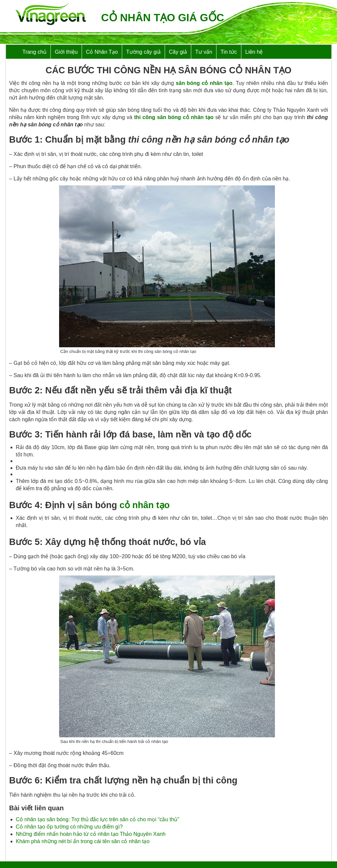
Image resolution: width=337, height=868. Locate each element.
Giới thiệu (66, 52)
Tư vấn (204, 52)
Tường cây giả (143, 52)
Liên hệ (254, 52)
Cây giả (178, 52)
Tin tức (229, 52)
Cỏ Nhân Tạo (102, 52)
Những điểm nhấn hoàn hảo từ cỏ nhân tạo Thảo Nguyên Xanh (91, 834)
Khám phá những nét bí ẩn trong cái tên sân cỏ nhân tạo (83, 841)
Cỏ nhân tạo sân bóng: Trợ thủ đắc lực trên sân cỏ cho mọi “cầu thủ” (98, 819)
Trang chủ (35, 52)
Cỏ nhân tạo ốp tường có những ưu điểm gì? (69, 827)
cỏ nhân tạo (145, 505)
